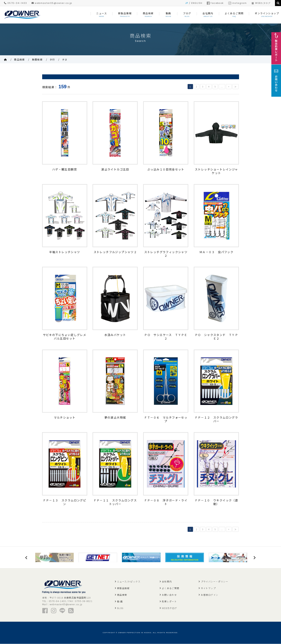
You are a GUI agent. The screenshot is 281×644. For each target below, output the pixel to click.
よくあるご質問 (171, 588)
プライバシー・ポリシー (215, 582)
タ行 (52, 59)
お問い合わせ (169, 595)
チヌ (65, 59)
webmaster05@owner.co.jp (52, 3)
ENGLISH (197, 3)
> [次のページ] (229, 87)
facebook (215, 3)
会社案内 (167, 582)
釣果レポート (169, 602)
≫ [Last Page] (236, 87)
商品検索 (19, 59)
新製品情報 (123, 588)
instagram (238, 3)
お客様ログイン (210, 595)
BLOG (120, 608)
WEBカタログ (261, 3)
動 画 (120, 602)
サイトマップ (208, 588)
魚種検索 (37, 59)
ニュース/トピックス (129, 582)
